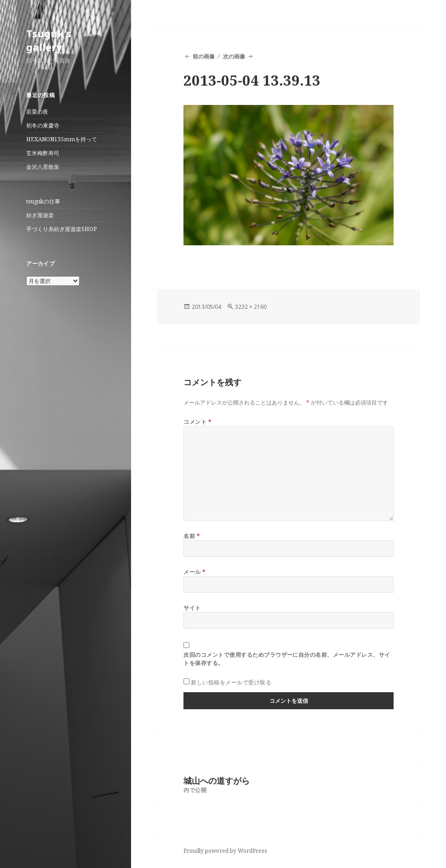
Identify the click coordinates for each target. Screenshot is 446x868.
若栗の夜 (37, 112)
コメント (197, 422)
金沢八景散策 (43, 167)
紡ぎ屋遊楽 (40, 215)
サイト (192, 608)
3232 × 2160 (251, 307)
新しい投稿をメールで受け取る (231, 682)
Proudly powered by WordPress (225, 851)
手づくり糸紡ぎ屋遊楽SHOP (61, 229)
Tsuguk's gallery (49, 40)
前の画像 (204, 56)
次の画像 (234, 56)
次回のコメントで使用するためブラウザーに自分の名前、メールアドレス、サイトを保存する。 (287, 659)
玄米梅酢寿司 (43, 153)
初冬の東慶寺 (43, 125)
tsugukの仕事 (43, 201)
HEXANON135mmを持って (62, 139)
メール (194, 572)
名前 (192, 536)
